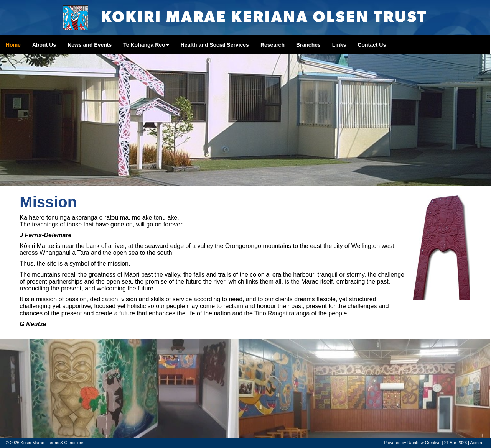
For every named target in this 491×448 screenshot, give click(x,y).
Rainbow (416, 443)
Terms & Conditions (66, 443)
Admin (476, 443)
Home (13, 45)
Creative (433, 443)
